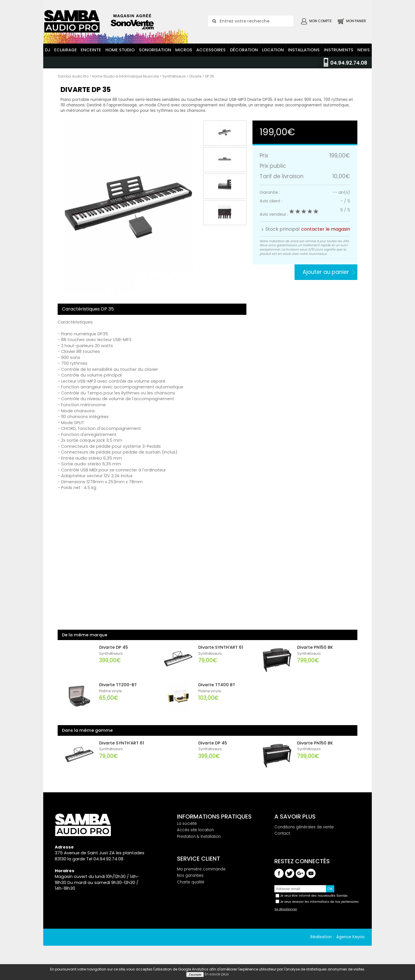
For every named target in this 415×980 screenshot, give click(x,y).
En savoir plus (217, 974)
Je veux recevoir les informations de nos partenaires (319, 907)
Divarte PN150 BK (315, 653)
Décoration (244, 56)
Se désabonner (286, 915)
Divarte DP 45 (114, 653)
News (364, 56)
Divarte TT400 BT (217, 690)
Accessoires (211, 56)
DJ (48, 56)
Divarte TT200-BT (118, 690)
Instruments (339, 56)
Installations (304, 56)
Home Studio (120, 56)
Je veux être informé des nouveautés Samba (314, 901)
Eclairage (66, 56)
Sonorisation (155, 56)
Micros (184, 56)
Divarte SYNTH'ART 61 (221, 653)
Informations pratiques (214, 822)
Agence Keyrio (350, 943)
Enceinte (91, 56)
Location (273, 56)
